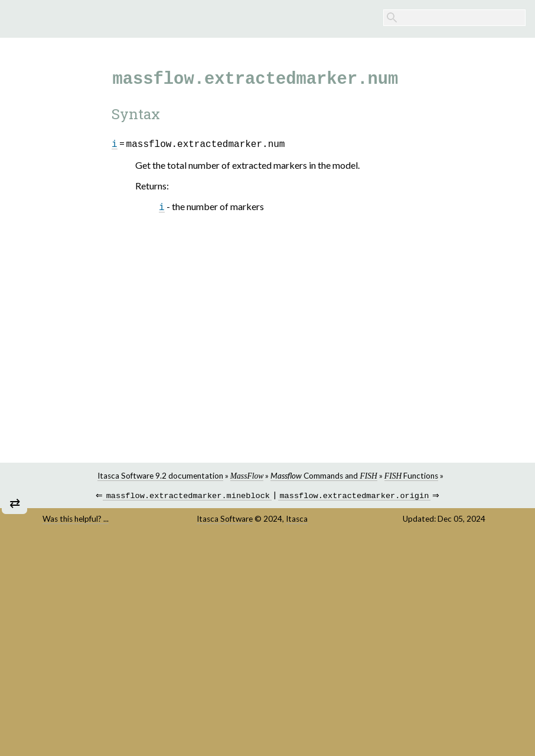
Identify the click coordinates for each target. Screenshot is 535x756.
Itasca (297, 520)
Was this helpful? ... (76, 520)
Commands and (324, 476)
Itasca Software (225, 520)
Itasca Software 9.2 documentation (160, 476)
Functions (411, 476)
